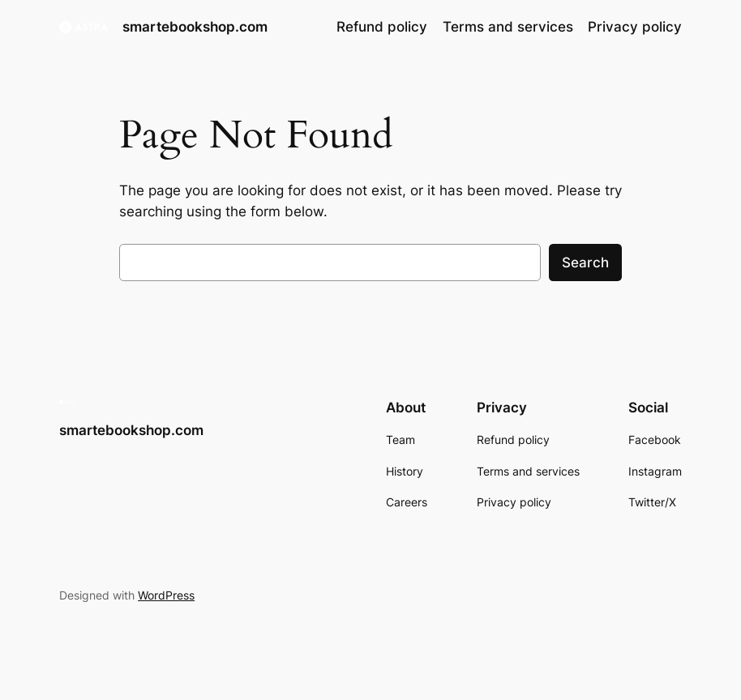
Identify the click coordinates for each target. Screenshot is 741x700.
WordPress (166, 595)
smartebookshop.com (195, 26)
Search (585, 262)
